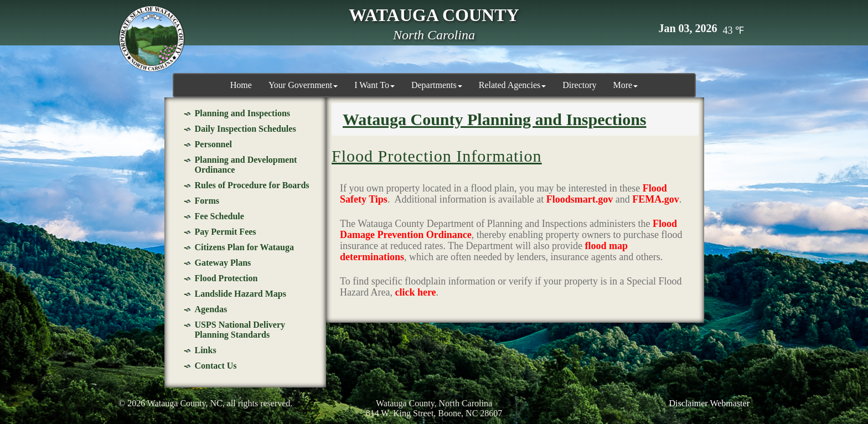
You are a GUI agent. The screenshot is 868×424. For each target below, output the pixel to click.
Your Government (303, 85)
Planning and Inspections (243, 113)
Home (241, 85)
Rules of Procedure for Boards (252, 185)
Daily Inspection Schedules (246, 129)
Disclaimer (689, 403)
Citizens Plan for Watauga (244, 247)
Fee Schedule (219, 216)
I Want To (374, 85)
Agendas (211, 309)
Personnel (214, 144)
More (626, 85)
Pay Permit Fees (226, 232)
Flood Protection (226, 278)
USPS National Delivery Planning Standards (240, 330)
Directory (579, 85)
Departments (437, 85)
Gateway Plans (223, 263)
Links (206, 350)
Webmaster (730, 403)
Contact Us (216, 366)
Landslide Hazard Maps (241, 294)
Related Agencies (513, 85)
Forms (207, 201)
